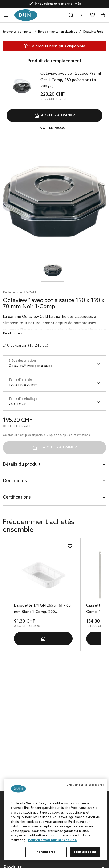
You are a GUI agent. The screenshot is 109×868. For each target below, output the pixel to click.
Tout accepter (85, 852)
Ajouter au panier (55, 116)
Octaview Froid (93, 32)
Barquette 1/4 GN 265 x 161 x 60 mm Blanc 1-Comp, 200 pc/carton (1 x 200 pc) (42, 609)
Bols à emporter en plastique (58, 32)
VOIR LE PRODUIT (55, 128)
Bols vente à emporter (17, 32)
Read (12, 333)
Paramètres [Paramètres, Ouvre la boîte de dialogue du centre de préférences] (46, 852)
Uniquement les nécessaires (85, 785)
